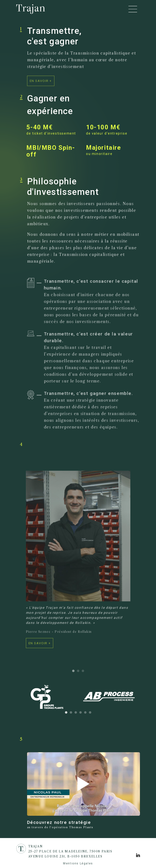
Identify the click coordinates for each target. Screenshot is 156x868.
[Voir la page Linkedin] (138, 856)
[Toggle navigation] (133, 9)
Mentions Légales (78, 863)
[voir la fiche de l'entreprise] (40, 647)
